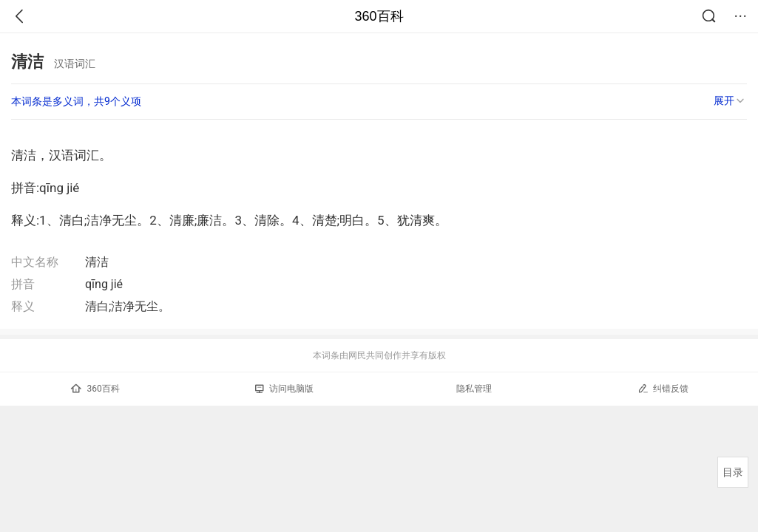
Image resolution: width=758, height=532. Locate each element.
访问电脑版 (284, 389)
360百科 (379, 16)
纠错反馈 (663, 388)
